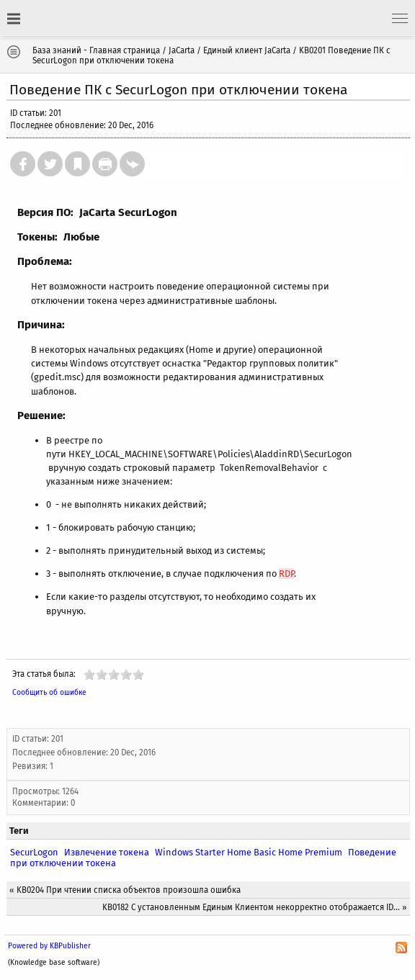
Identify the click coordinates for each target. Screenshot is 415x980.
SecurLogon (34, 852)
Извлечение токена (107, 852)
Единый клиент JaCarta (247, 50)
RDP (286, 574)
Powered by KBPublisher (49, 946)
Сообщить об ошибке (49, 692)
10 (138, 674)
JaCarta (182, 50)
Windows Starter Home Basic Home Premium (249, 852)
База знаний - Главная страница (96, 50)
